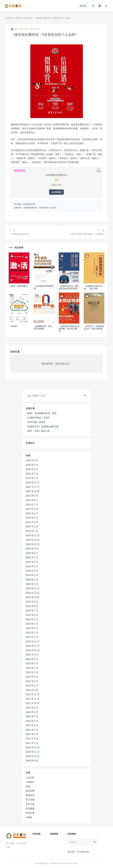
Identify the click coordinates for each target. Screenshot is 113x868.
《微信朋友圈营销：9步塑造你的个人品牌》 (40, 208)
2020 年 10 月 (33, 756)
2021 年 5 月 (32, 725)
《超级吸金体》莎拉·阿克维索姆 (43, 327)
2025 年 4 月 (32, 518)
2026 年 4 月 (32, 465)
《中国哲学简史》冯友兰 (38, 418)
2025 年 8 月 (32, 500)
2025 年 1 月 (32, 531)
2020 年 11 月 (33, 752)
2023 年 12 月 (33, 588)
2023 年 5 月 (32, 619)
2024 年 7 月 (32, 557)
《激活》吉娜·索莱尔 (18, 286)
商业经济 (29, 18)
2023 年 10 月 (33, 597)
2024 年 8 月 (32, 553)
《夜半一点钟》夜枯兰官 (38, 431)
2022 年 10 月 (33, 650)
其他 (28, 786)
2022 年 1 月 (32, 690)
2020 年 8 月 (32, 761)
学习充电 (30, 800)
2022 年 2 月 (32, 685)
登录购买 (56, 192)
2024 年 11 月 (33, 540)
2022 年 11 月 (33, 646)
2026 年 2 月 (32, 474)
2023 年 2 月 (32, 632)
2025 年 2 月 (32, 527)
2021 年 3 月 (32, 734)
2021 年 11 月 (33, 699)
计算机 (29, 817)
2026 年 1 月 (32, 478)
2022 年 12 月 (33, 641)
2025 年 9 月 (32, 496)
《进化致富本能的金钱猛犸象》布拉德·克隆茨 (69, 329)
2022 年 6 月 (32, 668)
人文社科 (30, 777)
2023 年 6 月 (32, 615)
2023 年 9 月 (32, 602)
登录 (67, 363)
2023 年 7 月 (32, 610)
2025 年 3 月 (32, 522)
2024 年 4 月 (32, 571)
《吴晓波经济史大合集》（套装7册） (93, 287)
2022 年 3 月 (32, 681)
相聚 (14, 29)
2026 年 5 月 (32, 460)
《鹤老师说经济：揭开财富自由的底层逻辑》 (69, 287)
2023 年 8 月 (32, 606)
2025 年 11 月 (33, 487)
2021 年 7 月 (32, 716)
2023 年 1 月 (32, 637)
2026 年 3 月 (32, 469)
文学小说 (30, 804)
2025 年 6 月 (32, 509)
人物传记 (30, 782)
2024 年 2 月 (32, 580)
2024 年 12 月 (33, 535)
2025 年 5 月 (32, 513)
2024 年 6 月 (32, 562)
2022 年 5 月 (32, 672)
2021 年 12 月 (33, 694)
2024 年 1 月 (32, 584)
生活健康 (30, 808)
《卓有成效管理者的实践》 (44, 287)
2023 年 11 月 (33, 593)
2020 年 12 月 (33, 747)
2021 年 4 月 (32, 730)
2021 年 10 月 (33, 703)
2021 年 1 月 (32, 743)
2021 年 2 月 (32, 738)
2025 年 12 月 (33, 482)
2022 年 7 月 (32, 663)
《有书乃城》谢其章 (36, 422)
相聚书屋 (19, 18)
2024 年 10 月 (33, 544)
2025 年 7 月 (32, 504)
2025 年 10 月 (33, 491)
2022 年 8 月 (32, 659)
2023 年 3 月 (32, 628)
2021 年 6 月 (32, 721)
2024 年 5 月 (32, 566)
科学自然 (30, 813)
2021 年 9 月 (32, 708)
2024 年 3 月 (32, 575)
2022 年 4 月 (32, 677)
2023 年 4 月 (32, 624)
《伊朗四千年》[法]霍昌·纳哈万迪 (42, 426)
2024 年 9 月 (32, 549)
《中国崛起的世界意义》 (20, 234)
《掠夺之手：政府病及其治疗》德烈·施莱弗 (94, 327)
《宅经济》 (14, 326)
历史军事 (30, 791)
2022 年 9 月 (32, 655)
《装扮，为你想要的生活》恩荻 (41, 413)
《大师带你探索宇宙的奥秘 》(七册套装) (86, 234)
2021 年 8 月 (32, 712)
